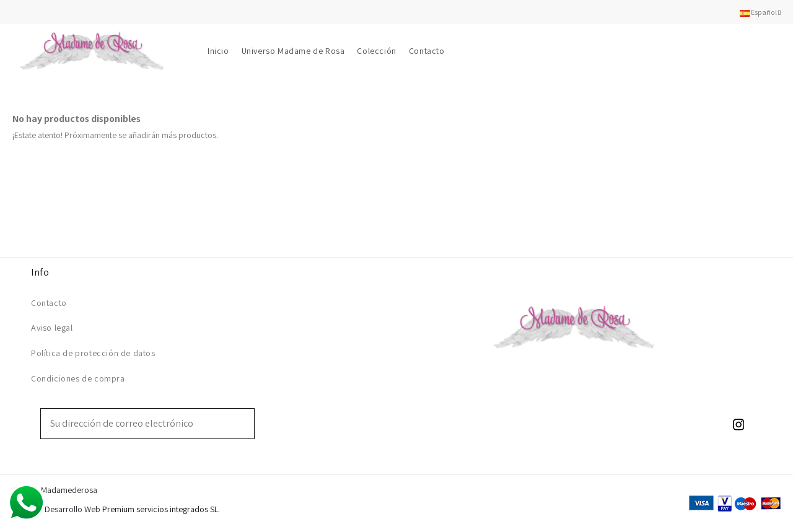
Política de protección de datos (93, 353)
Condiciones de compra (78, 378)
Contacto (49, 303)
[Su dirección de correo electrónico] (139, 424)
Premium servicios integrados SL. (161, 509)
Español (760, 12)
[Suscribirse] (245, 424)
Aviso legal (52, 328)
